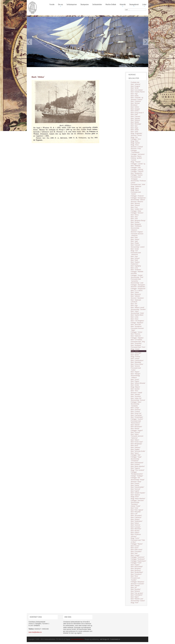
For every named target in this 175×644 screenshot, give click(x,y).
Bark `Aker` (134, 217)
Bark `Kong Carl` (136, 413)
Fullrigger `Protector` (137, 196)
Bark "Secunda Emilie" (138, 451)
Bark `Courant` (136, 245)
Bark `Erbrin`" (135, 111)
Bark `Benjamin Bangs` (138, 221)
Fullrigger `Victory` (137, 332)
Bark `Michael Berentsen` (135, 104)
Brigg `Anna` (135, 145)
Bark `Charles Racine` (138, 92)
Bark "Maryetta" (136, 512)
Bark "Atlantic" (135, 425)
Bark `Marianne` (136, 294)
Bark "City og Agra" (137, 593)
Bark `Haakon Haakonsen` (135, 263)
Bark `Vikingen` (136, 374)
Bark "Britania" (135, 591)
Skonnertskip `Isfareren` (135, 229)
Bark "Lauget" (135, 555)
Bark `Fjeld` (135, 260)
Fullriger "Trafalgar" (137, 476)
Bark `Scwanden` (136, 343)
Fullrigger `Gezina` (137, 175)
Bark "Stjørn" (135, 597)
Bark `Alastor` (135, 239)
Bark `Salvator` (136, 394)
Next (145, 42)
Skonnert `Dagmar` (137, 232)
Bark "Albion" (135, 440)
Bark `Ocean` (135, 379)
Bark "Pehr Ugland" (137, 510)
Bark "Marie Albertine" (138, 466)
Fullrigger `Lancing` (137, 169)
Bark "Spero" (135, 453)
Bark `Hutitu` (135, 96)
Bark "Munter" (135, 531)
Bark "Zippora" (135, 495)
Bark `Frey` (134, 207)
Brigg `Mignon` (136, 387)
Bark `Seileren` (136, 120)
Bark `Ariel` (134, 219)
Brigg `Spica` (135, 188)
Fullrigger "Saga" (136, 457)
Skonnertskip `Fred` (137, 277)
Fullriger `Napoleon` (137, 323)
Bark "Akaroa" (135, 586)
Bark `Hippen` (135, 372)
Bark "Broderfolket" (137, 572)
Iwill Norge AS (105, 639)
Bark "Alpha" (135, 434)
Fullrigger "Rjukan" (137, 544)
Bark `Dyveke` (135, 389)
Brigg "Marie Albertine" (138, 499)
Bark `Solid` (135, 132)
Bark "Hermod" (136, 489)
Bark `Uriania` (135, 359)
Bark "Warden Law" (137, 599)
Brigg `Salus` (135, 190)
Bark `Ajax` (134, 126)
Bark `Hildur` (135, 351)
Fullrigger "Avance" (137, 419)
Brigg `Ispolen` (136, 143)
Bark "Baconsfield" (137, 567)
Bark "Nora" (135, 446)
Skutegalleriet (134, 5)
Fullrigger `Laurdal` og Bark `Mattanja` (138, 165)
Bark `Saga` (135, 128)
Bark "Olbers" (135, 533)
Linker (144, 5)
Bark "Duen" (135, 548)
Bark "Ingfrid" (135, 491)
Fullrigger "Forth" (136, 563)
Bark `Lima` (135, 268)
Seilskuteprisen (72, 4)
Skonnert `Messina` (137, 202)
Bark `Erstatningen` (137, 417)
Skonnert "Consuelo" (138, 584)
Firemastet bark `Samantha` (136, 280)
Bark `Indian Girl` (136, 398)
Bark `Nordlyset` (136, 345)
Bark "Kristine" (135, 464)
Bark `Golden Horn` (137, 209)
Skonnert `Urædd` (137, 393)
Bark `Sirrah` (135, 88)
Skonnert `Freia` (136, 149)
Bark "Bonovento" (136, 427)
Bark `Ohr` (134, 304)
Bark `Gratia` (135, 249)
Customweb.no (115, 639)
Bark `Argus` (135, 311)
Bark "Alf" (134, 587)
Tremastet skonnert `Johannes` (137, 235)
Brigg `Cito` (134, 137)
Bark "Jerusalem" (136, 516)
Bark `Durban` (135, 222)
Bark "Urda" (135, 508)
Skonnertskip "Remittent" (135, 503)
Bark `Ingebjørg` (136, 266)
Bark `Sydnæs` (136, 118)
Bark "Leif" (134, 514)
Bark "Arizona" (135, 432)
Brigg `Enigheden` (137, 133)
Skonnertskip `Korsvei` (138, 400)
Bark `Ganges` (136, 109)
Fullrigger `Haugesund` (138, 289)
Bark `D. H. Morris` (137, 291)
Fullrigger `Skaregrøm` (138, 285)
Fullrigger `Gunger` (137, 275)
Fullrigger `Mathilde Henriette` (137, 273)
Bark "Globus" (135, 519)
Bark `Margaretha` (137, 173)
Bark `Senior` (135, 355)
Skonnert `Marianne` (137, 298)
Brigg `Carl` (134, 251)
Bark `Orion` (135, 319)
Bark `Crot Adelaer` (137, 90)
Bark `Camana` (136, 116)
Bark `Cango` (135, 408)
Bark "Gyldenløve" (137, 521)
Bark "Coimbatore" (137, 595)
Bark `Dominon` (136, 410)
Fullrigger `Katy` (136, 168)
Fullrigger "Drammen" (138, 557)
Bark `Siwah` (135, 130)
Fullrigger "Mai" (136, 455)
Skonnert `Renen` (137, 135)
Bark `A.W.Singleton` (138, 321)
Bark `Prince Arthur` (137, 364)
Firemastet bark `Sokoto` (136, 193)
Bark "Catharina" (136, 517)
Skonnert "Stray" (136, 482)
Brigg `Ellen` (135, 141)
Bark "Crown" (135, 546)
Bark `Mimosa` (136, 203)
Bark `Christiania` (136, 226)
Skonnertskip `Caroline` (138, 309)
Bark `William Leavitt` (138, 308)
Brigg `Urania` (135, 349)
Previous (30, 42)
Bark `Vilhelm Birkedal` (138, 383)
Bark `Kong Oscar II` (137, 113)
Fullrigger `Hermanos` (138, 154)
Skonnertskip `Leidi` (137, 283)
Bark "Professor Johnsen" (136, 535)
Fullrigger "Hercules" (137, 500)
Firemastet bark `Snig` (138, 342)
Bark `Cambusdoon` (137, 361)
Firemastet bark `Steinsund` (136, 254)
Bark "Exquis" (135, 483)
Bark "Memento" (136, 529)
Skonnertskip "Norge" (138, 480)
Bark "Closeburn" (136, 574)
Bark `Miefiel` (135, 122)
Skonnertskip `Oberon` (138, 200)
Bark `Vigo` (134, 94)
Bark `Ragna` (135, 381)
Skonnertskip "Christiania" (135, 460)
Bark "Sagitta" (135, 449)
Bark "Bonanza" (136, 570)
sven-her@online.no (35, 632)
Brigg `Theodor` (136, 162)
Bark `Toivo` (135, 391)
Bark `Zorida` (135, 385)
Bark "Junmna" (136, 525)
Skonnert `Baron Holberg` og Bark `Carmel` (136, 158)
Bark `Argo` (134, 256)
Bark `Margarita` (136, 224)
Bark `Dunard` (135, 258)
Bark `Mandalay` (136, 362)
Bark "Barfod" (135, 429)
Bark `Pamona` (136, 334)
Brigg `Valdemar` (136, 186)
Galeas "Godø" (136, 506)
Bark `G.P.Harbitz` (137, 340)
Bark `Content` (136, 412)
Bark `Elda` (134, 238)
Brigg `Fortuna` (136, 357)
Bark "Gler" (134, 553)
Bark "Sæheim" (136, 447)
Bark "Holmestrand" (137, 463)
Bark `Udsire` (135, 292)
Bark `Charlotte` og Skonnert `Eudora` (137, 98)
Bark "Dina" (134, 576)
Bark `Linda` (135, 317)
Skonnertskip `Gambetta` (135, 405)
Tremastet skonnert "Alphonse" (137, 437)
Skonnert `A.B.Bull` (137, 147)
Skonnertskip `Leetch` (138, 247)
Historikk (123, 5)
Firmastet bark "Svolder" (135, 579)
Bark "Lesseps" (136, 527)
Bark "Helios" (135, 523)
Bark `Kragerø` (136, 86)
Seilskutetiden (97, 4)
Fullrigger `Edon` (136, 402)
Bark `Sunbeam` (136, 270)
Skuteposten (85, 4)
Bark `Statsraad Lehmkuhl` (136, 301)
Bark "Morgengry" (136, 444)
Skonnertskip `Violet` (138, 313)
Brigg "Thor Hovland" (138, 470)
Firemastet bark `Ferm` (138, 347)
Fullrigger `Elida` (136, 211)
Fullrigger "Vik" (136, 478)
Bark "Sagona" (136, 468)
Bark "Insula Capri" (137, 442)
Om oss (61, 5)
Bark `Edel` (134, 115)
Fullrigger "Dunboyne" (138, 559)
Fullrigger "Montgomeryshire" (137, 473)
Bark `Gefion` (135, 107)
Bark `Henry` (135, 215)
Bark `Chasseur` (136, 101)
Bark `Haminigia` (136, 353)
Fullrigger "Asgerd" (137, 431)
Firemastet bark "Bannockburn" (136, 422)
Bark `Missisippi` (136, 124)
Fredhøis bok (135, 82)
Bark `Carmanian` (137, 415)
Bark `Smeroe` (136, 366)
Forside (52, 4)
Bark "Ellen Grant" (137, 550)
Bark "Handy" (135, 485)
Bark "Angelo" (135, 565)
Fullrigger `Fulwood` (137, 171)
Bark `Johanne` (136, 84)
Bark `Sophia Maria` (137, 315)
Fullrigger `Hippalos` (137, 338)
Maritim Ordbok (111, 4)
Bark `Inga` (134, 306)
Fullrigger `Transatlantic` (135, 152)
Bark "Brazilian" (136, 589)
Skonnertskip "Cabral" (138, 601)
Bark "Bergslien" (136, 569)
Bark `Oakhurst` (136, 336)
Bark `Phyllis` (135, 243)
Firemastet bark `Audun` (136, 369)
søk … (125, 9)
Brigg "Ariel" (135, 603)
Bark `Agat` (134, 241)
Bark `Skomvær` (136, 324)
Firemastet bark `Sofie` (138, 185)
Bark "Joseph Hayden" (138, 493)
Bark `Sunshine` (136, 396)
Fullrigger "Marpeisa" (138, 582)
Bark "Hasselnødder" (138, 487)
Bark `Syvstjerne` (136, 326)
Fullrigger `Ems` (136, 139)
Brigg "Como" (135, 538)
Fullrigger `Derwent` (137, 213)
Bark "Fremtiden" (136, 552)
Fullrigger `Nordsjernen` (138, 198)
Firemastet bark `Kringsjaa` (136, 178)
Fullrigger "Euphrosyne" (138, 561)
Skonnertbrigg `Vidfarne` (135, 377)
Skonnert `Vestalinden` (138, 287)
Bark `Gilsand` (135, 205)
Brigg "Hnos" (135, 497)
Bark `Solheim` (136, 296)
